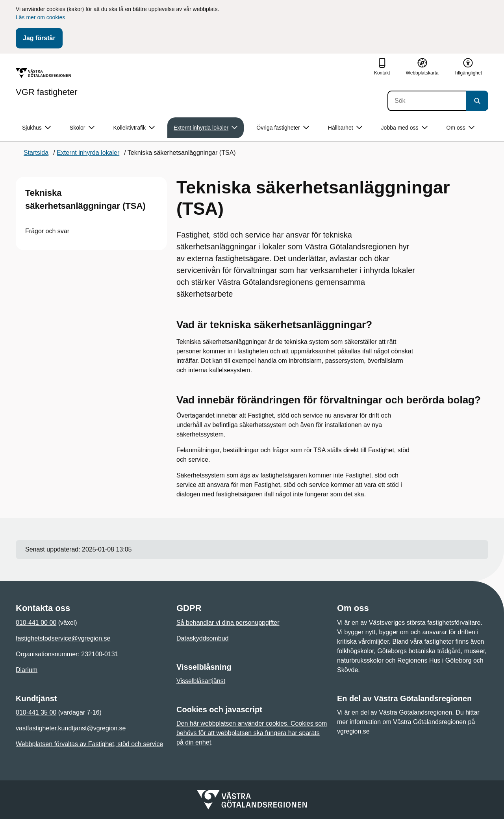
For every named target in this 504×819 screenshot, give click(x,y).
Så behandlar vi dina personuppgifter (228, 623)
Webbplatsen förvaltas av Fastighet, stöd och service (89, 744)
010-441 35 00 (36, 712)
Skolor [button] (82, 128)
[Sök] (427, 101)
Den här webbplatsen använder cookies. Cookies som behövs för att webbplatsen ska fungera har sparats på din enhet (252, 733)
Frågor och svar (47, 231)
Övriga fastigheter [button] (283, 128)
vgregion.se (353, 731)
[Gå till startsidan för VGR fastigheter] (47, 82)
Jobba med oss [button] (404, 128)
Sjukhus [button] (36, 128)
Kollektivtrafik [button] (134, 128)
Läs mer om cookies (40, 17)
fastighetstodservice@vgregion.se (63, 638)
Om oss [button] (460, 128)
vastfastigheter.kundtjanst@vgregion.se (71, 728)
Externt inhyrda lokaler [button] (206, 128)
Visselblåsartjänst (201, 681)
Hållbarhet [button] (345, 128)
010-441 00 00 (36, 623)
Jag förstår (39, 38)
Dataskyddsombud (203, 638)
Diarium (27, 670)
